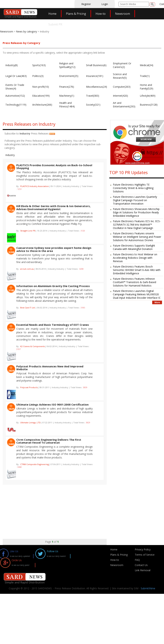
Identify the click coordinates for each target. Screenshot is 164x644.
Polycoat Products (29, 387)
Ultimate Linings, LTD (30, 422)
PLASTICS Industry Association (35, 186)
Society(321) (93, 105)
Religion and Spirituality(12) (67, 65)
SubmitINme (148, 588)
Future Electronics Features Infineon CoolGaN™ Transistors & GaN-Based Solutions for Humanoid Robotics (135, 282)
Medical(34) (147, 65)
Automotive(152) (15, 96)
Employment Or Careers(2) (122, 65)
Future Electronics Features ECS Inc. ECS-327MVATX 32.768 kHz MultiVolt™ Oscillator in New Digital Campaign (137, 225)
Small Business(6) (96, 65)
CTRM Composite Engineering (35, 464)
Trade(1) (145, 76)
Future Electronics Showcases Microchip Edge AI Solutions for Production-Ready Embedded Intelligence (136, 212)
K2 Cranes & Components (33, 346)
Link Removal (143, 570)
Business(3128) (149, 105)
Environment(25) (69, 76)
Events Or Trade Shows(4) (15, 87)
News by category (26, 31)
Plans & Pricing (76, 14)
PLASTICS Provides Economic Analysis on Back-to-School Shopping (54, 167)
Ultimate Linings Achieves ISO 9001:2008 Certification (52, 404)
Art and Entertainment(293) (124, 105)
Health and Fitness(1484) (67, 105)
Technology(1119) (16, 105)
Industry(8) (12, 65)
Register (86, 4)
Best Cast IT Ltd (28, 308)
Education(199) (41, 96)
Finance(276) (67, 87)
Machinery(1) (67, 96)
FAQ (137, 560)
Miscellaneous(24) (97, 87)
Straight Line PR (28, 231)
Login (105, 4)
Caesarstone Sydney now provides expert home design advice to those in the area (54, 249)
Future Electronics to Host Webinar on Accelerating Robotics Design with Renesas (135, 258)
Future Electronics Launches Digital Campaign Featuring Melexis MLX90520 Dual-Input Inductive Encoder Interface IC (137, 294)
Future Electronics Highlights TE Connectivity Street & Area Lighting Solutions (133, 188)
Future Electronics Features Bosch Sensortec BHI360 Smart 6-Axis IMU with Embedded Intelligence (137, 270)
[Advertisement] (64, 510)
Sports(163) (39, 65)
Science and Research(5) (120, 76)
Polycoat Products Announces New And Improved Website (50, 368)
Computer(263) (122, 87)
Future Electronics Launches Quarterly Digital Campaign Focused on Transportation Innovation (135, 200)
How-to (101, 14)
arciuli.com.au (27, 269)
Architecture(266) (42, 105)
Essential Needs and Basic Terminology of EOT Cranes (53, 325)
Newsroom (123, 14)
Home (52, 14)
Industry (10, 155)
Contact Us (141, 565)
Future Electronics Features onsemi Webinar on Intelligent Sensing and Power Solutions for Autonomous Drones (137, 237)
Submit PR (55, 24)
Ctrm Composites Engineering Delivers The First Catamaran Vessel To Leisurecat (49, 441)
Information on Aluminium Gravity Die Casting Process (53, 286)
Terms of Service (145, 555)
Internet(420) (120, 96)
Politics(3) (38, 76)
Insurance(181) (95, 76)
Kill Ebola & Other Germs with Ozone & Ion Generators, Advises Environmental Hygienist (53, 208)
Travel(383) (93, 96)
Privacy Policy (143, 549)
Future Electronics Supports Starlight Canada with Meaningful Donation (134, 247)
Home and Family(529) (147, 87)
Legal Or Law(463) (16, 76)
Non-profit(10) (41, 87)
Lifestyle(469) (148, 96)
